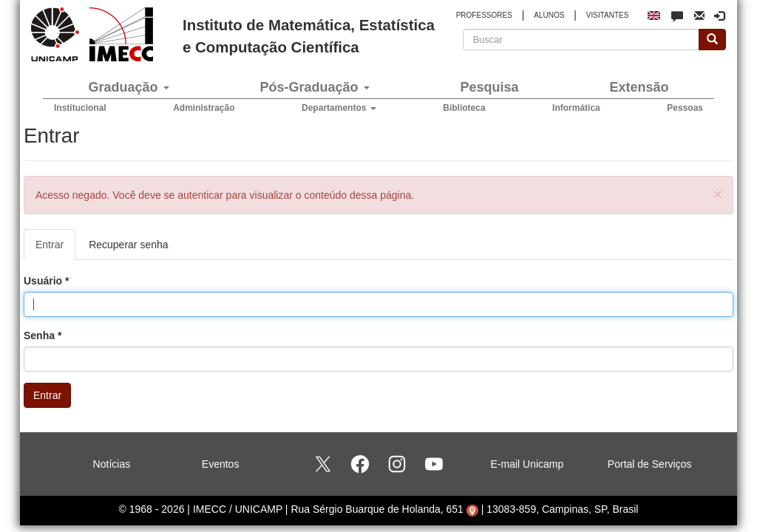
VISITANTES (608, 15)
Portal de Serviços (650, 464)
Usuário (46, 281)
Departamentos (339, 108)
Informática (576, 108)
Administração (204, 108)
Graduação (128, 87)
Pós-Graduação (314, 87)
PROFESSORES (484, 15)
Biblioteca (464, 108)
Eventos (221, 464)
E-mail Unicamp (527, 464)
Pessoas (685, 108)
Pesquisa (489, 87)
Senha (43, 335)
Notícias (112, 464)
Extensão (639, 87)
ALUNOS (549, 15)
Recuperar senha (128, 245)
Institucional (80, 108)
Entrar (55, 249)
